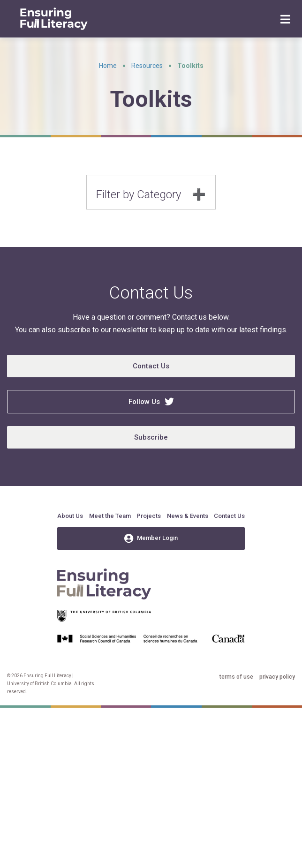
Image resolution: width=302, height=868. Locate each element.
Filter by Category (139, 195)
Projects (149, 516)
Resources (147, 66)
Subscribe (151, 437)
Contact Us (151, 366)
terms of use (236, 677)
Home (108, 66)
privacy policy (277, 677)
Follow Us (151, 402)
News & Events (188, 516)
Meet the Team (110, 516)
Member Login (151, 539)
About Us (70, 516)
